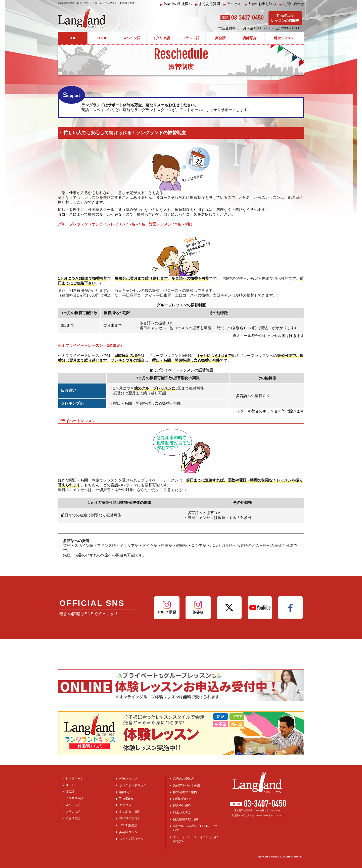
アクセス (232, 4)
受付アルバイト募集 (187, 785)
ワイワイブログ (130, 818)
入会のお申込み (184, 779)
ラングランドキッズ (133, 785)
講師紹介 (125, 792)
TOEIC (70, 785)
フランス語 (73, 812)
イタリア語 (73, 818)
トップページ (74, 779)
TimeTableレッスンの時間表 (285, 18)
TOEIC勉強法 (128, 825)
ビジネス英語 (74, 798)
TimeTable (126, 799)
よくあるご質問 (130, 812)
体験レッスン (128, 779)
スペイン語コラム (131, 839)
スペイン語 (73, 805)
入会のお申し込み (260, 4)
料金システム (182, 812)
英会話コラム (128, 832)
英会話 (70, 791)
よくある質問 (208, 4)
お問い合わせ (292, 4)
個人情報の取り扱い (187, 819)
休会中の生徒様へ (176, 4)
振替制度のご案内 (185, 792)
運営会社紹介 (182, 806)
